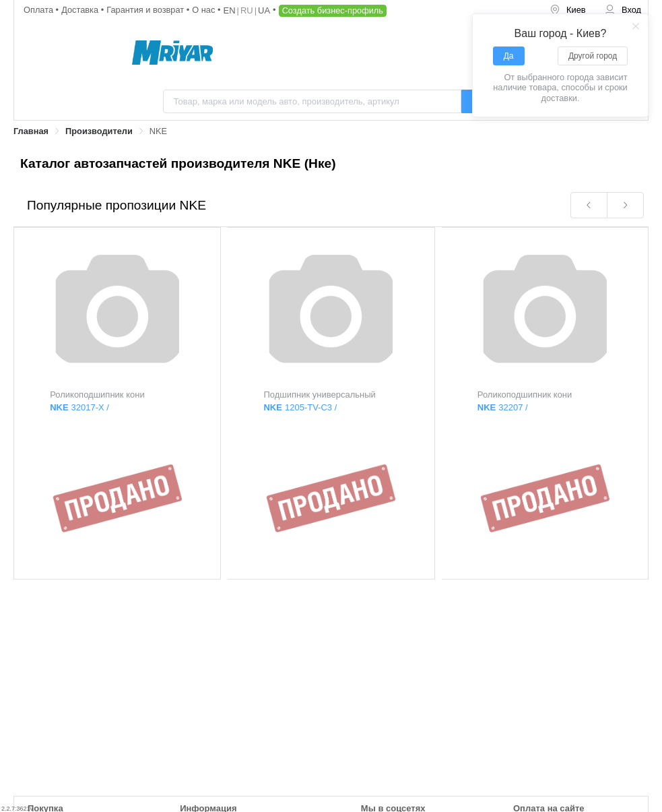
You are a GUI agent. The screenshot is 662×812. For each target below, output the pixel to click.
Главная (31, 131)
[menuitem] (568, 10)
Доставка (81, 10)
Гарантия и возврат (146, 10)
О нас (205, 10)
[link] (31, 132)
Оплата (40, 10)
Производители (99, 131)
